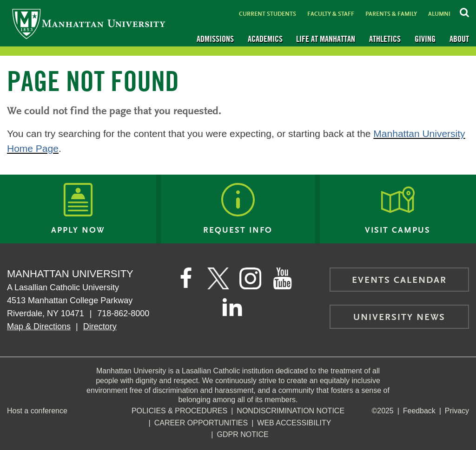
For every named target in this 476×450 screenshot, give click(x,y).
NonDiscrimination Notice (291, 411)
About (459, 39)
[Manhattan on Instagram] (251, 279)
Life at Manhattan (326, 39)
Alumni (439, 14)
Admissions (215, 39)
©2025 (382, 411)
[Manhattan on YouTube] (283, 279)
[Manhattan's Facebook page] (185, 279)
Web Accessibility (294, 423)
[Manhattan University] (89, 23)
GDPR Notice (243, 434)
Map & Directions (39, 326)
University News (399, 318)
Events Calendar (399, 280)
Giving (425, 39)
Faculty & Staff (331, 14)
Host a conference (37, 411)
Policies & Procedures (179, 411)
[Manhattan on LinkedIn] (232, 307)
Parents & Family (391, 14)
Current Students (268, 14)
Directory (100, 326)
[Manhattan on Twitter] (218, 279)
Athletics (385, 39)
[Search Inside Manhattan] (464, 11)
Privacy (457, 411)
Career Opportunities (201, 423)
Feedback (419, 411)
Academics (265, 39)
